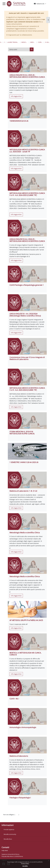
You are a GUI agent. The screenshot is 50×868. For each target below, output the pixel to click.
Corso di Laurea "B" (40, 42)
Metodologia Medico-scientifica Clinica (25, 533)
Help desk (5, 850)
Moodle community (10, 834)
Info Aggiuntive (16, 96)
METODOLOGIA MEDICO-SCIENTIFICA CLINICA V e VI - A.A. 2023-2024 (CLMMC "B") (27, 389)
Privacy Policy (25, 863)
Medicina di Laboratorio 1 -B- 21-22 (23, 491)
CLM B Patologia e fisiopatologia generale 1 (27, 285)
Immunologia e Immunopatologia (23, 727)
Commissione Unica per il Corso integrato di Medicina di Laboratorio (27, 358)
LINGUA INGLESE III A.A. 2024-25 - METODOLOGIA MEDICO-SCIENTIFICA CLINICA (27, 240)
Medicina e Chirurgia (33, 42)
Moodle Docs (8, 839)
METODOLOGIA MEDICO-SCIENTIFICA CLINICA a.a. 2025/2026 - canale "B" (27, 151)
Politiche (6, 817)
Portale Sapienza (9, 829)
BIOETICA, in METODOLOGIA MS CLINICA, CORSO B (25, 654)
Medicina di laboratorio (19, 756)
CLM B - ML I (14, 699)
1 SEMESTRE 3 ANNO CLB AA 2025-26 (24, 462)
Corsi (5, 42)
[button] (40, 4)
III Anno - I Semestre (48, 42)
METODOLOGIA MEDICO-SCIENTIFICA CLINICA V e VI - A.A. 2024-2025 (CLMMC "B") (27, 194)
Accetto (25, 866)
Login (17, 815)
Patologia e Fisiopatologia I (20, 798)
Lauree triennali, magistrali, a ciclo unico (13, 42)
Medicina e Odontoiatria (25, 42)
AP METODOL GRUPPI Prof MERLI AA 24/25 (26, 620)
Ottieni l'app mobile (9, 819)
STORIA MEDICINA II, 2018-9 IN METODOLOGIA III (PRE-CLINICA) (22, 433)
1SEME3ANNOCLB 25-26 (19, 121)
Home (1, 42)
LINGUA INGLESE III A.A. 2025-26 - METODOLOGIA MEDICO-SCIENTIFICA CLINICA (27, 76)
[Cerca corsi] (19, 49)
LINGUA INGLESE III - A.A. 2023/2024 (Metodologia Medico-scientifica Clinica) (25, 315)
